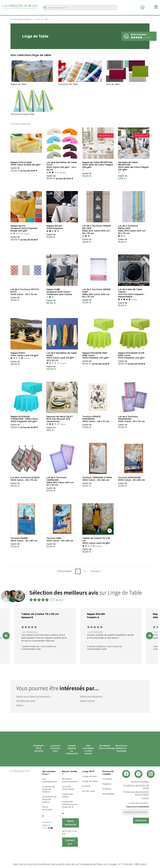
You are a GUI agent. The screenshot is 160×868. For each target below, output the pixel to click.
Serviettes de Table (68, 84)
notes (140, 864)
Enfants (86, 786)
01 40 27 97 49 (70, 833)
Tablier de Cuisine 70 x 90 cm (40, 614)
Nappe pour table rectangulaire (33, 696)
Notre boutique (47, 808)
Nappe (20, 705)
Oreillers (107, 789)
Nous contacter (71, 823)
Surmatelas (108, 794)
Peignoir (107, 784)
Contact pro (70, 842)
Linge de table (90, 781)
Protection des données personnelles (136, 793)
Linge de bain (90, 776)
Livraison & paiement (50, 825)
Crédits (145, 798)
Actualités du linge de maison (49, 799)
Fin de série (89, 791)
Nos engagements (50, 780)
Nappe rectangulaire (91, 696)
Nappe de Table (19, 84)
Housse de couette (108, 773)
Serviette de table (26, 701)
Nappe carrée (87, 701)
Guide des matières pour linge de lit (70, 804)
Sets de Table (113, 84)
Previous (6, 636)
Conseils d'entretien (68, 788)
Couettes (107, 779)
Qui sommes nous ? (49, 773)
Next (149, 636)
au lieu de (25, 171)
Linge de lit (88, 771)
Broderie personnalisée (70, 780)
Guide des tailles (68, 795)
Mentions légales (140, 782)
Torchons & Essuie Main (22, 114)
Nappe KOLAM (96, 614)
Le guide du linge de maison (48, 789)
